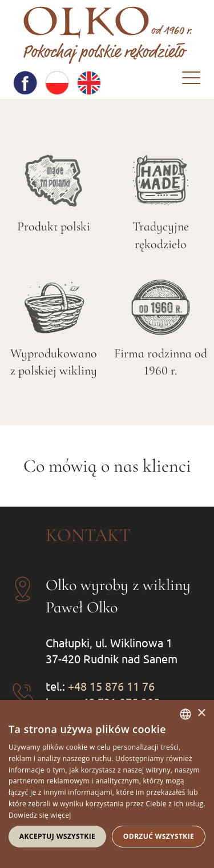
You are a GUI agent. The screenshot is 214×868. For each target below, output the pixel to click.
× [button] (201, 713)
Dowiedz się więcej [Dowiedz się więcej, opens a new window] (40, 815)
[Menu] (191, 81)
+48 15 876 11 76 (111, 686)
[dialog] (107, 784)
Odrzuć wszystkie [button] (159, 836)
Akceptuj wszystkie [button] (57, 836)
